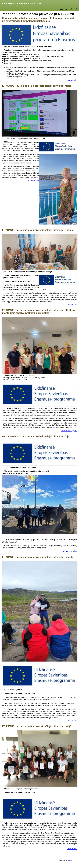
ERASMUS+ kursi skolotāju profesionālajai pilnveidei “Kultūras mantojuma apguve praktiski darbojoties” (39, 312)
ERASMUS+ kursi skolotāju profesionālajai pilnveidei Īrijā (36, 436)
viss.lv (70, 860)
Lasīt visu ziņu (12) (69, 431)
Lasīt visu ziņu (72, 80)
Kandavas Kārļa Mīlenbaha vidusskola (22, 3)
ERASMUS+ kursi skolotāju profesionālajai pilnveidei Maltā (37, 86)
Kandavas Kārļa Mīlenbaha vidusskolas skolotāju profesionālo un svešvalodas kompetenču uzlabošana (39, 20)
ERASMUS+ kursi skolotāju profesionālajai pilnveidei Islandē (38, 557)
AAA (61, 9)
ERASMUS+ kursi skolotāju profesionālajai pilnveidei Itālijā (37, 726)
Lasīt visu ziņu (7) (70, 551)
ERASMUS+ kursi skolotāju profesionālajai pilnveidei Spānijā (38, 230)
